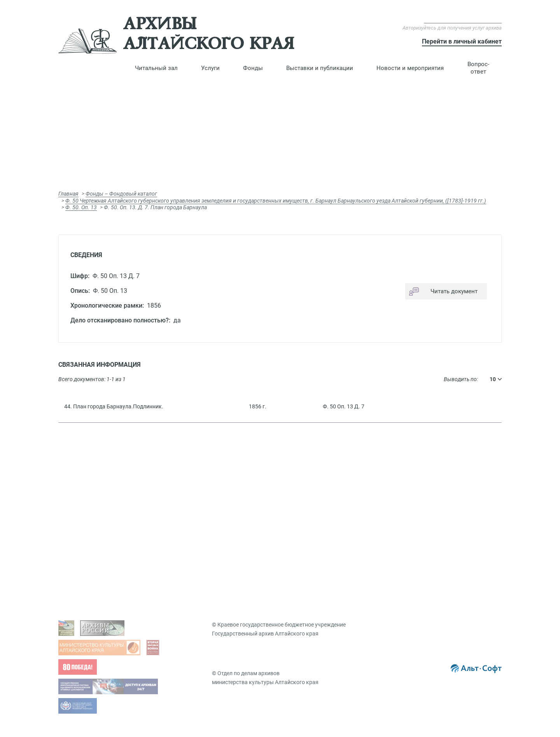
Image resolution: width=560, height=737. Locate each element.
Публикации (420, 508)
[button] (156, 68)
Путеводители (311, 516)
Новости (415, 551)
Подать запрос (202, 520)
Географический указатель (328, 528)
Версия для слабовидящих (463, 19)
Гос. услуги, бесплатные (213, 495)
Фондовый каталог (318, 483)
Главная (68, 194)
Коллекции (418, 520)
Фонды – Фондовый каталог (121, 194)
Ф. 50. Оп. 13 (81, 207)
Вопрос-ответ (478, 68)
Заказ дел (195, 532)
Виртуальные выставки (435, 483)
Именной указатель (319, 540)
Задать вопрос (91, 483)
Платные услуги (203, 508)
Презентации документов (437, 495)
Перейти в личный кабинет (462, 41)
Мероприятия (422, 564)
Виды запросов (202, 483)
